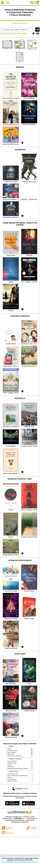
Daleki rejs (10, 777)
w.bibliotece (19, 818)
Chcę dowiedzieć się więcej (10, 862)
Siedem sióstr (11, 754)
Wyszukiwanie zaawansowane (11, 33)
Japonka (10, 765)
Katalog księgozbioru (20, 23)
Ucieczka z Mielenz (12, 761)
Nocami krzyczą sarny (13, 774)
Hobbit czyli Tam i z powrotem (15, 756)
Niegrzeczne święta (12, 781)
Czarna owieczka (12, 779)
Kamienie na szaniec (13, 751)
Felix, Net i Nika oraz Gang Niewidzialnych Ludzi (19, 776)
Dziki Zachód (11, 767)
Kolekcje (24, 33)
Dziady (9, 749)
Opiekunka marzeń (12, 763)
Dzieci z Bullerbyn (12, 752)
